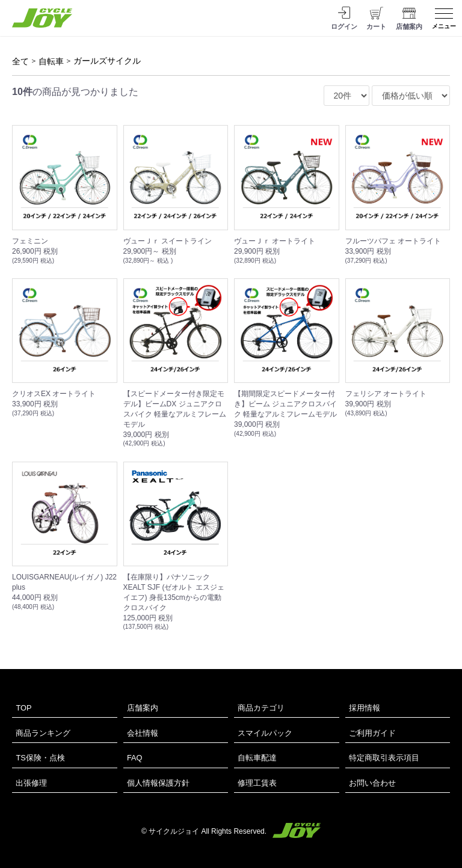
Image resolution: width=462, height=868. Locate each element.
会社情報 (143, 733)
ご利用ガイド (372, 733)
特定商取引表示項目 (384, 758)
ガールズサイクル (107, 61)
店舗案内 (143, 708)
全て (20, 61)
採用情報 (365, 708)
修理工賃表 (257, 783)
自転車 (51, 61)
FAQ (135, 758)
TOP (23, 708)
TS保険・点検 (40, 758)
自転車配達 (257, 758)
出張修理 (31, 783)
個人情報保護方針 (158, 783)
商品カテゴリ (261, 708)
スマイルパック (265, 733)
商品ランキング (43, 733)
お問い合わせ (372, 783)
